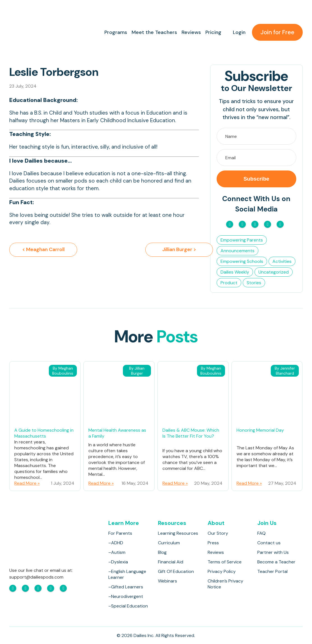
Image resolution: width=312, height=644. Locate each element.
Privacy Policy (222, 571)
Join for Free (277, 32)
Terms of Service (225, 562)
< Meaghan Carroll (43, 250)
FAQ (261, 533)
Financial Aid (171, 562)
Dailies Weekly (235, 272)
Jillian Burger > (165, 250)
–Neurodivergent (126, 596)
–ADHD (116, 543)
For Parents (120, 533)
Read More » (27, 483)
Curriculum (169, 543)
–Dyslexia (118, 562)
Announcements (238, 251)
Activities (282, 261)
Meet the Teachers (154, 32)
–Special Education (128, 606)
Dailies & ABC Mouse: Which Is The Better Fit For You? (191, 433)
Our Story (218, 533)
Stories (254, 283)
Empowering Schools (242, 261)
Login (239, 32)
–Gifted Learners (126, 587)
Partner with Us (273, 552)
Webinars (168, 581)
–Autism (117, 552)
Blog (162, 552)
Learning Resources (178, 533)
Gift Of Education (176, 571)
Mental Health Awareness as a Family (117, 433)
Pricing (213, 32)
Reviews (191, 32)
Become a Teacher (276, 562)
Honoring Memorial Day (260, 430)
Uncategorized (274, 272)
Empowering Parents (242, 240)
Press (213, 543)
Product (229, 283)
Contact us (269, 543)
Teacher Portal (272, 571)
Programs (115, 32)
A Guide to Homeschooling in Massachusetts (44, 433)
